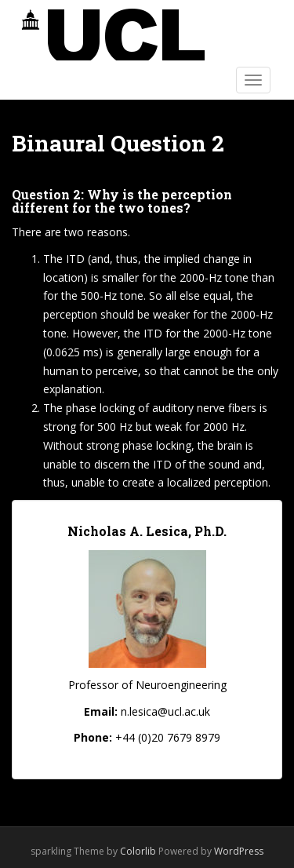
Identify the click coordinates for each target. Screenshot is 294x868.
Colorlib (138, 851)
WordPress (239, 851)
